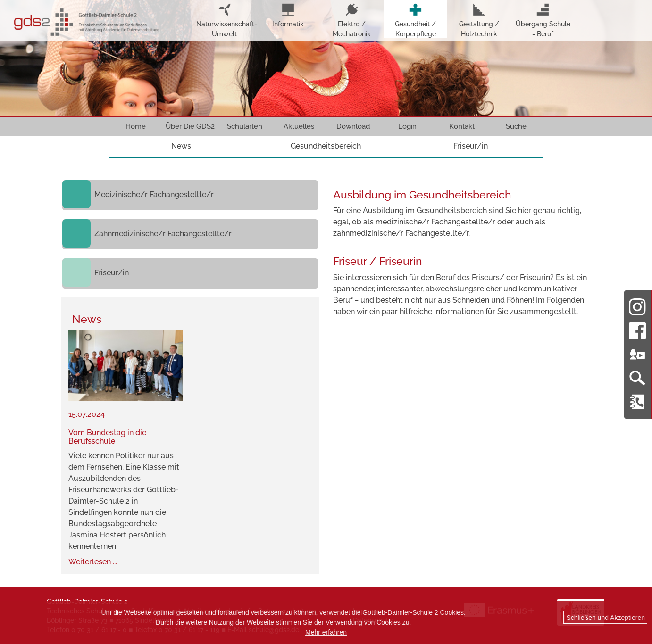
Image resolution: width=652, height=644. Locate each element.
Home (136, 126)
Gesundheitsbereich (326, 146)
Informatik (288, 16)
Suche (516, 126)
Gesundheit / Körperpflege (415, 21)
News (181, 146)
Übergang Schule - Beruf (543, 21)
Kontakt (462, 126)
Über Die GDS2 (190, 126)
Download (353, 126)
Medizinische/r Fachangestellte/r (154, 194)
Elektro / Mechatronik (352, 21)
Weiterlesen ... (93, 562)
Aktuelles (299, 126)
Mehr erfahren (326, 632)
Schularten (245, 126)
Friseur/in (471, 146)
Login (407, 126)
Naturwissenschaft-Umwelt (224, 21)
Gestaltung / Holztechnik (479, 21)
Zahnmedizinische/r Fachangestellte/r (163, 234)
